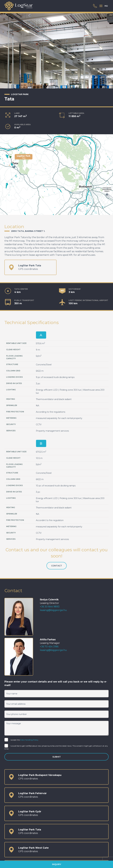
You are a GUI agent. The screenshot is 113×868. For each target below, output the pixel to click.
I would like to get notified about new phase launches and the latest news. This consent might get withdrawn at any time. (56, 747)
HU (106, 6)
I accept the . (22, 740)
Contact (57, 566)
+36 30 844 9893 (50, 607)
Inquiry (57, 864)
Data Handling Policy (29, 740)
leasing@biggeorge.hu (53, 610)
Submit (57, 757)
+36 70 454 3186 (49, 647)
